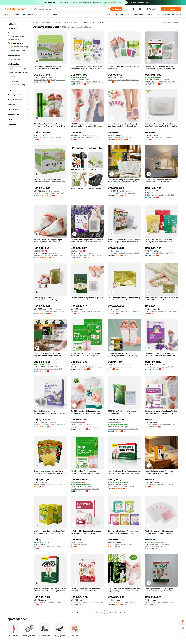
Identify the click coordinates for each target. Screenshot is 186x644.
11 (125, 612)
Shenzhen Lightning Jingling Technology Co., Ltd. (87, 367)
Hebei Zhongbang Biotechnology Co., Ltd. (123, 80)
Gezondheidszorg (48, 22)
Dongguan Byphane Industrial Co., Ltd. (159, 602)
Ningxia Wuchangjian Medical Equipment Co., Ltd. (50, 602)
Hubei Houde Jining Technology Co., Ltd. (160, 253)
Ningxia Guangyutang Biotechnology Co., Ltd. (124, 253)
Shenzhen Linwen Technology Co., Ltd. (85, 489)
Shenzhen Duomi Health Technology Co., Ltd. (50, 546)
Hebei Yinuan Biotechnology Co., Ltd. (122, 193)
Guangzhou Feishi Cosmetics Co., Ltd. (85, 427)
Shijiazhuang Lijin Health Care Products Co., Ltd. (162, 82)
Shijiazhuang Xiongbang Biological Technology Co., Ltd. (50, 80)
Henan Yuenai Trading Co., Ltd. (156, 546)
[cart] (140, 9)
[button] (108, 9)
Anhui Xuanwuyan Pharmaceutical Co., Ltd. (86, 255)
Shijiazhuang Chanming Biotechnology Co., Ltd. (162, 137)
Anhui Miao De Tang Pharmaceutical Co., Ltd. (87, 82)
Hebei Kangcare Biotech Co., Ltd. (120, 137)
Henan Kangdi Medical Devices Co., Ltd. (160, 367)
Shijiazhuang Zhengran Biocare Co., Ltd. (160, 195)
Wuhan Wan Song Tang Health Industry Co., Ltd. (124, 486)
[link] (183, 622)
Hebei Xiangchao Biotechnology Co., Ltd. (123, 544)
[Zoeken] (116, 9)
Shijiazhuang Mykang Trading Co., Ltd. (47, 137)
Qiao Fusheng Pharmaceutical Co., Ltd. (48, 369)
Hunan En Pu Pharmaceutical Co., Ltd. (85, 137)
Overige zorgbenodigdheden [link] (93, 22)
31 (134, 612)
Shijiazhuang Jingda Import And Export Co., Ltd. (87, 311)
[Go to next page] (139, 612)
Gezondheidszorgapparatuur (69, 22)
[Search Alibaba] (69, 9)
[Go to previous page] (73, 612)
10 (120, 612)
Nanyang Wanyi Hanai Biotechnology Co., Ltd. (162, 485)
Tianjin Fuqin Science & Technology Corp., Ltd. (50, 311)
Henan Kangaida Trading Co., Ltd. (83, 544)
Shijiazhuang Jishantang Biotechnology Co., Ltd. (162, 311)
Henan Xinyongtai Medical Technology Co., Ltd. (124, 311)
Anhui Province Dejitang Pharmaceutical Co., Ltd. (50, 255)
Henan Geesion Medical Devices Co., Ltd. (123, 429)
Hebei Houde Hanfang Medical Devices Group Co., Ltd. (50, 193)
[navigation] (18, 318)
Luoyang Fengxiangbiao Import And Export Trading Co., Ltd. (162, 425)
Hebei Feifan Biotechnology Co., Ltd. (121, 602)
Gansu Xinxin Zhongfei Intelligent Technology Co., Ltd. (87, 602)
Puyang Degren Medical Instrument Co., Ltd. (50, 485)
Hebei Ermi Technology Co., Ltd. (120, 367)
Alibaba (35, 22)
